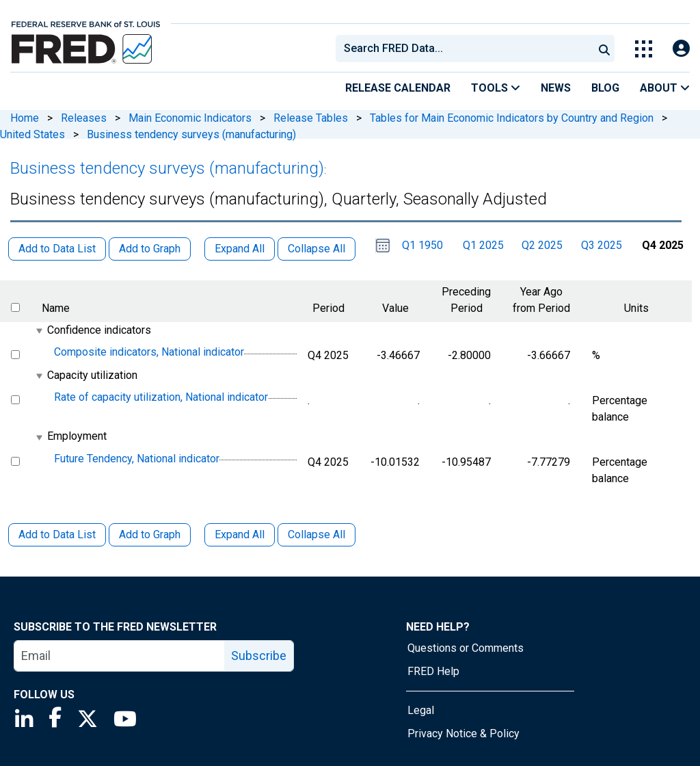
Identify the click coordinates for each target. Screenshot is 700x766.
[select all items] (15, 307)
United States (32, 134)
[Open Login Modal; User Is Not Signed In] (681, 49)
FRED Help (433, 671)
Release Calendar (398, 88)
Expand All (240, 534)
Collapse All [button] (317, 249)
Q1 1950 (422, 245)
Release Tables (311, 118)
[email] (120, 656)
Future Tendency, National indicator (137, 459)
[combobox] (463, 49)
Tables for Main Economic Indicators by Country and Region (512, 118)
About (665, 88)
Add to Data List (57, 534)
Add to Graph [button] (150, 249)
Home (25, 118)
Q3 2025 (602, 245)
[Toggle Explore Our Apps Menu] (644, 49)
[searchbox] (467, 49)
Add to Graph (150, 534)
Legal (421, 710)
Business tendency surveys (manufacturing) (191, 134)
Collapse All (317, 534)
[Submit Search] (604, 49)
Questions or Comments (466, 648)
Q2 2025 (542, 245)
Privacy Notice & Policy (463, 734)
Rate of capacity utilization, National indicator (161, 397)
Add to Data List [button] (57, 249)
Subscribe (259, 656)
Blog (605, 88)
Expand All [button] (240, 249)
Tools (496, 88)
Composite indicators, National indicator (149, 352)
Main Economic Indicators (190, 118)
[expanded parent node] (39, 331)
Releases (84, 118)
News (556, 88)
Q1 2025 (483, 245)
